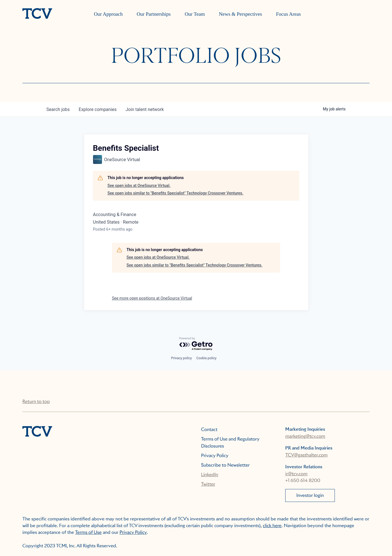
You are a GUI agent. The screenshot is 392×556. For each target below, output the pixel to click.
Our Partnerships (154, 14)
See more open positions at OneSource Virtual (152, 298)
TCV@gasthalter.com (306, 455)
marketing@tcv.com (305, 436)
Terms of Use (88, 532)
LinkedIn (210, 475)
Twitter (208, 484)
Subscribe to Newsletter (226, 465)
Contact (209, 429)
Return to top (36, 401)
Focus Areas (288, 14)
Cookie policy (207, 358)
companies (98, 109)
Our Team (195, 14)
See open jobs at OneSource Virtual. (139, 186)
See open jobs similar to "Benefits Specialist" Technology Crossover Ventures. (176, 193)
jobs (58, 109)
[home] (37, 14)
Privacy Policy (215, 456)
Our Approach (108, 14)
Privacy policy (181, 358)
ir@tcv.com (296, 474)
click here (272, 526)
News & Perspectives (240, 14)
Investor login (310, 495)
